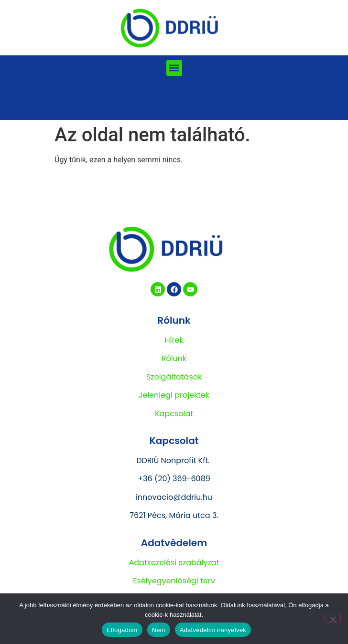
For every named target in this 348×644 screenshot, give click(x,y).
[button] (174, 68)
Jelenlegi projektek (174, 395)
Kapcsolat (174, 414)
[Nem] (333, 618)
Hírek (174, 340)
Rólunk (174, 358)
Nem (159, 630)
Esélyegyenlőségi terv (174, 581)
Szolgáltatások (174, 377)
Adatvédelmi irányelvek (213, 630)
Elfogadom (122, 630)
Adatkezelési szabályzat (174, 563)
